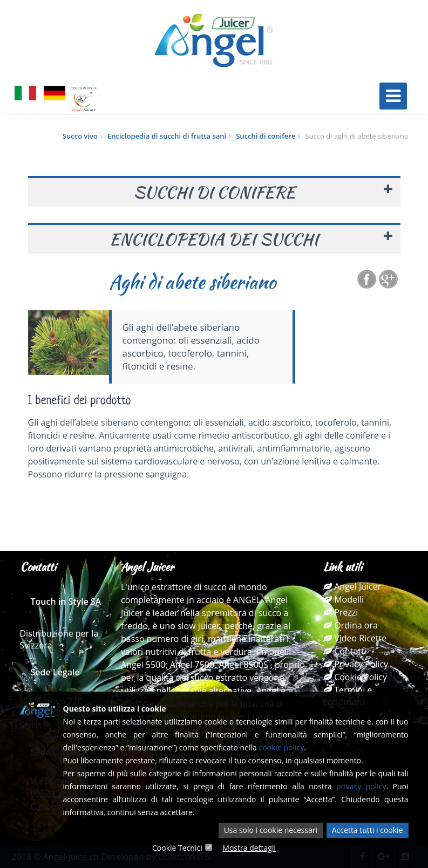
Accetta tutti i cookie (368, 830)
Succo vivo (80, 136)
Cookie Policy (355, 677)
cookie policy (281, 747)
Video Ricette (355, 638)
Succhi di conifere (266, 136)
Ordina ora (351, 625)
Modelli (344, 599)
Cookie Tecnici (177, 848)
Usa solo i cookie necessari (271, 830)
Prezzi (341, 612)
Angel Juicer (352, 586)
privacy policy (361, 786)
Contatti (345, 651)
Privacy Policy (356, 664)
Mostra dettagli (249, 848)
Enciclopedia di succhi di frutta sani (167, 136)
